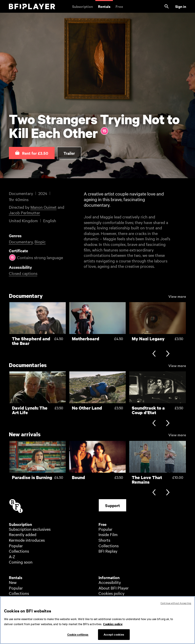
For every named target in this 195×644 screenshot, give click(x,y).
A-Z (12, 556)
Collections (19, 551)
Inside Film (108, 534)
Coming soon (21, 562)
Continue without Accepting (176, 604)
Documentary (21, 242)
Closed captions (23, 273)
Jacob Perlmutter (25, 213)
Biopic (40, 242)
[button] (32, 153)
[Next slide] (168, 354)
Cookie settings (78, 636)
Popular (16, 545)
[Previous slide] (154, 354)
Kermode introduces (27, 540)
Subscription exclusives (30, 529)
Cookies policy (111, 593)
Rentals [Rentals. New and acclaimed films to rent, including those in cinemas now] (104, 6)
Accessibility (110, 582)
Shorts (104, 540)
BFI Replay (108, 551)
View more (177, 296)
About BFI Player (114, 588)
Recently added (23, 534)
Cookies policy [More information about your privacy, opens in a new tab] (113, 625)
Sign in (181, 6)
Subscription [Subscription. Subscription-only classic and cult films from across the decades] (83, 6)
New (13, 582)
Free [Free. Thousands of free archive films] (119, 6)
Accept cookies (114, 636)
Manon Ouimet (44, 207)
